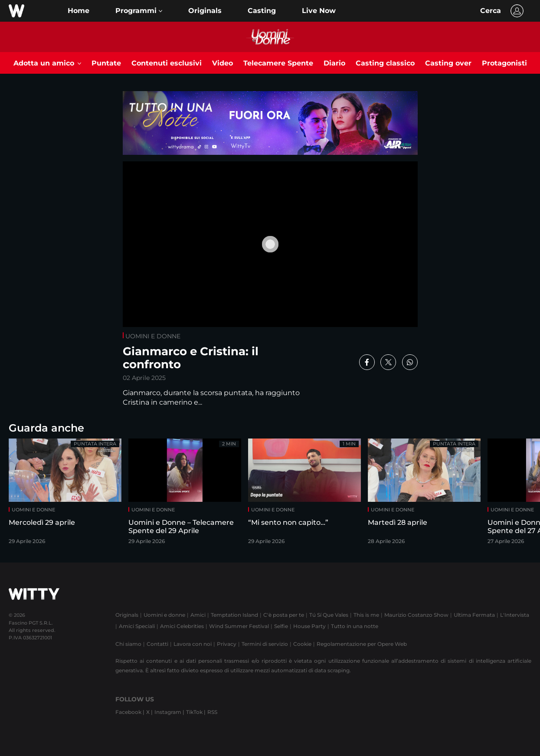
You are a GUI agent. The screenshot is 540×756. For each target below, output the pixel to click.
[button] (139, 11)
